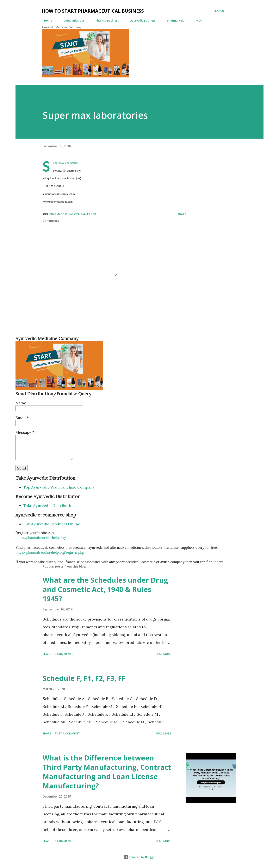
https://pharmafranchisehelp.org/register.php (50, 552)
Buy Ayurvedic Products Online (52, 524)
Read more (163, 654)
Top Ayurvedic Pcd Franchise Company (59, 487)
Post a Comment (67, 733)
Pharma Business (105, 20)
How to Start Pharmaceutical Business (93, 11)
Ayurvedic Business (141, 20)
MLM (197, 20)
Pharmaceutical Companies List (73, 214)
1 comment (63, 841)
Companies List (72, 20)
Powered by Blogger (139, 857)
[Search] (219, 11)
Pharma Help (173, 20)
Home (46, 20)
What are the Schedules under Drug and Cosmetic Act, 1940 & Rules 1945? (105, 589)
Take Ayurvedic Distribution (49, 506)
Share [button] (182, 214)
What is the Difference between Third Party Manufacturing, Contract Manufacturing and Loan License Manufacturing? (107, 772)
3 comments (64, 654)
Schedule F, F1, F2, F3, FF (84, 678)
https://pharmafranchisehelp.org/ (41, 538)
